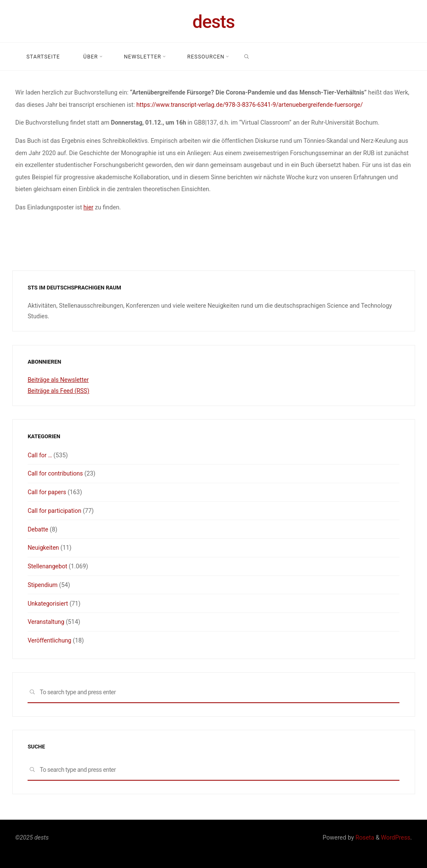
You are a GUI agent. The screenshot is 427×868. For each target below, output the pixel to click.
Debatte (38, 529)
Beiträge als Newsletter (59, 380)
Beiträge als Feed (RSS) (59, 391)
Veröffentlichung (50, 640)
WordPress (395, 837)
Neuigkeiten (43, 548)
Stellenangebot (48, 566)
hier (88, 207)
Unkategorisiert (48, 604)
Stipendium (43, 585)
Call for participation (55, 511)
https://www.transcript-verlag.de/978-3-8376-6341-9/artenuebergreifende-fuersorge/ (249, 104)
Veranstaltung (46, 622)
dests (213, 22)
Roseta (364, 837)
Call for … (40, 455)
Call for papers (47, 492)
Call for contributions (56, 473)
